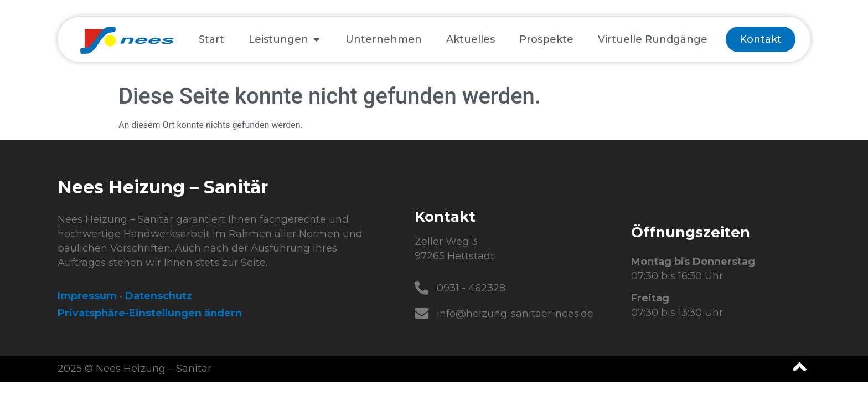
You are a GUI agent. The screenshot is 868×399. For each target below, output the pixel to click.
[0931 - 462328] (422, 288)
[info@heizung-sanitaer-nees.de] (422, 314)
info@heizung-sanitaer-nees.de (516, 314)
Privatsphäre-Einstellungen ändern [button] (150, 313)
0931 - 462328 (472, 288)
